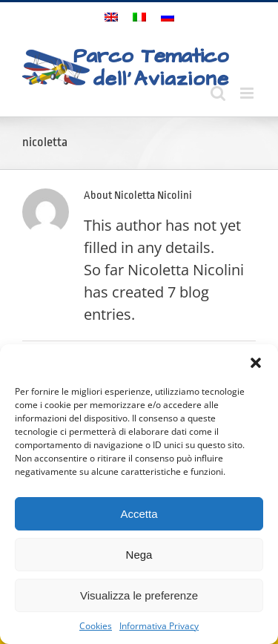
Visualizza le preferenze (139, 595)
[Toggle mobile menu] (248, 93)
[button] (256, 363)
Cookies (96, 626)
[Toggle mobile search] (218, 93)
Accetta (139, 514)
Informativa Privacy (159, 626)
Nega (139, 555)
